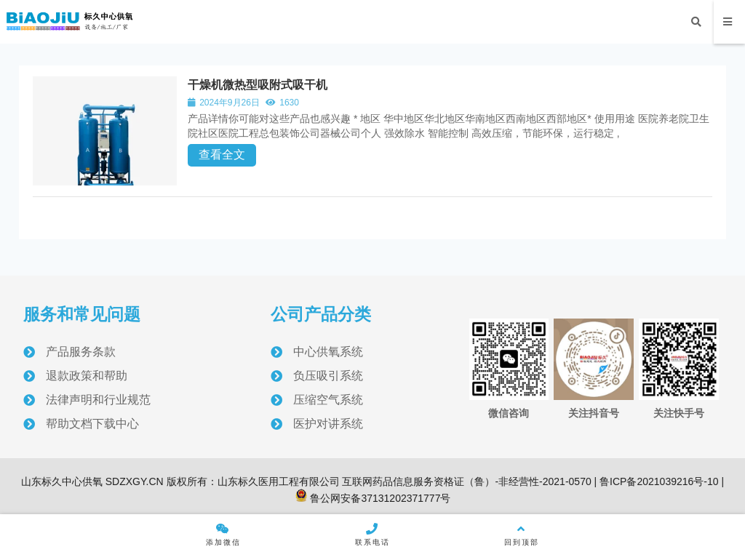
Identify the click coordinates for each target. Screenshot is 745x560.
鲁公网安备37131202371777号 (373, 499)
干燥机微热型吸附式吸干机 (259, 85)
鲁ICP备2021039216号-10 (657, 482)
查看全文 (223, 155)
